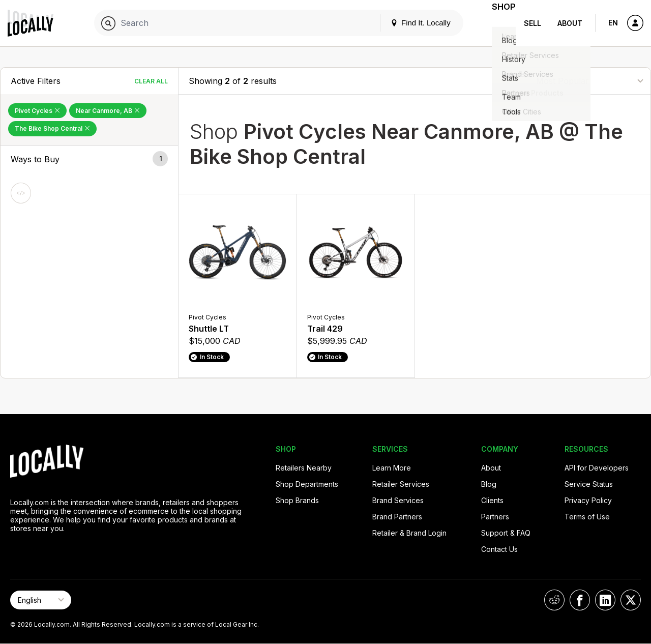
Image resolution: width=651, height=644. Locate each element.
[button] (89, 159)
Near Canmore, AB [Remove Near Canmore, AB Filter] (108, 111)
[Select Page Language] (41, 600)
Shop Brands (297, 500)
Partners (495, 517)
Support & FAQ (506, 533)
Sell (532, 23)
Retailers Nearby (304, 468)
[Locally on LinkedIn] (605, 600)
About (570, 23)
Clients (492, 500)
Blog (489, 484)
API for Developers (597, 468)
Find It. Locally (408, 23)
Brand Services (398, 500)
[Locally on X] (631, 600)
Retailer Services (401, 484)
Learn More (392, 468)
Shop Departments (307, 484)
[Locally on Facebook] (580, 600)
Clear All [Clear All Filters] (151, 81)
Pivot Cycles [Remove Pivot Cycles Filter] (37, 111)
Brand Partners (397, 517)
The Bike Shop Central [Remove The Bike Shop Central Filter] (52, 128)
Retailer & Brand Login (409, 533)
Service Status (589, 484)
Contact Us (499, 549)
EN (613, 23)
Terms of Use (587, 517)
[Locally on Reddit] (554, 600)
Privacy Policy (588, 500)
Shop (497, 23)
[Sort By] (589, 81)
